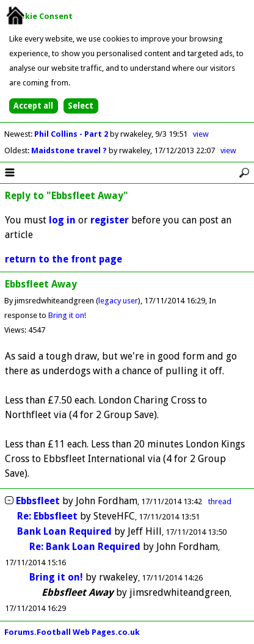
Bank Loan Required (64, 531)
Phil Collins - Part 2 (72, 134)
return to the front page (64, 259)
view (201, 134)
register (110, 220)
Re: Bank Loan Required (85, 547)
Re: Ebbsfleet (47, 516)
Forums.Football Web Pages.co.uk (72, 632)
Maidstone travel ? (70, 150)
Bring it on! (67, 315)
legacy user (118, 301)
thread (220, 501)
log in (62, 220)
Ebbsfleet (38, 501)
